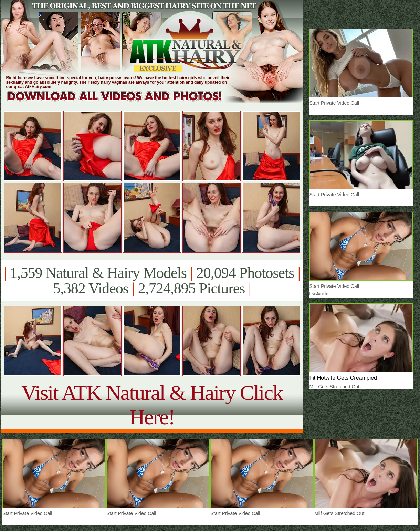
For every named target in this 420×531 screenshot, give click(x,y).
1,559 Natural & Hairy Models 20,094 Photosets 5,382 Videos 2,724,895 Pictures (152, 281)
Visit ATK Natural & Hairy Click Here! (152, 405)
